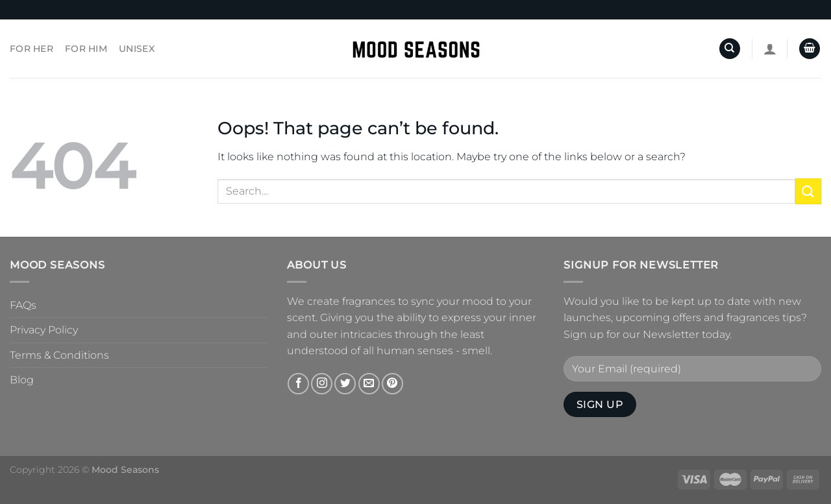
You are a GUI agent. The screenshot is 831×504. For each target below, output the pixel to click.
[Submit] (808, 191)
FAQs (23, 305)
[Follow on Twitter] (345, 384)
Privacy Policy (44, 330)
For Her (31, 49)
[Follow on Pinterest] (392, 384)
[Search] (730, 49)
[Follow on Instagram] (322, 384)
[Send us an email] (369, 384)
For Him (86, 49)
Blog (22, 380)
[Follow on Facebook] (298, 384)
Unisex (137, 49)
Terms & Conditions (59, 355)
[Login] (770, 49)
